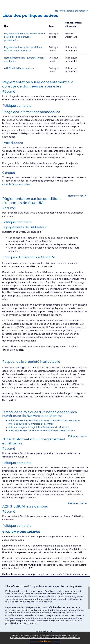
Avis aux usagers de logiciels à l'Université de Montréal (38, 427)
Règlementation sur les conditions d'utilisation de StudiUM (32, 201)
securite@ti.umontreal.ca (16, 184)
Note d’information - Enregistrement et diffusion (34, 441)
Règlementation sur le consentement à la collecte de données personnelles (25, 37)
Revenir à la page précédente (71, 11)
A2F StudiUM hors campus (19, 68)
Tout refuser (45, 639)
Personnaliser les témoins (46, 632)
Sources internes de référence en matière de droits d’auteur (42, 431)
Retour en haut (77, 196)
